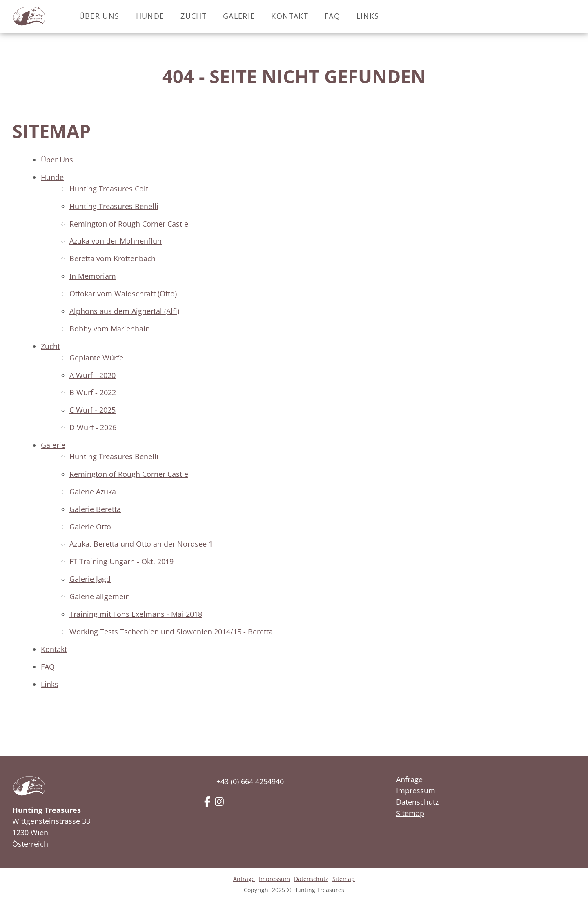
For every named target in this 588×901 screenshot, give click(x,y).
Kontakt (290, 16)
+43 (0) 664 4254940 (250, 781)
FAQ (332, 16)
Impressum (416, 790)
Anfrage (409, 779)
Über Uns (99, 16)
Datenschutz (417, 802)
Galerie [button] (239, 16)
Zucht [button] (194, 16)
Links (368, 16)
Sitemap (410, 813)
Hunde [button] (150, 16)
